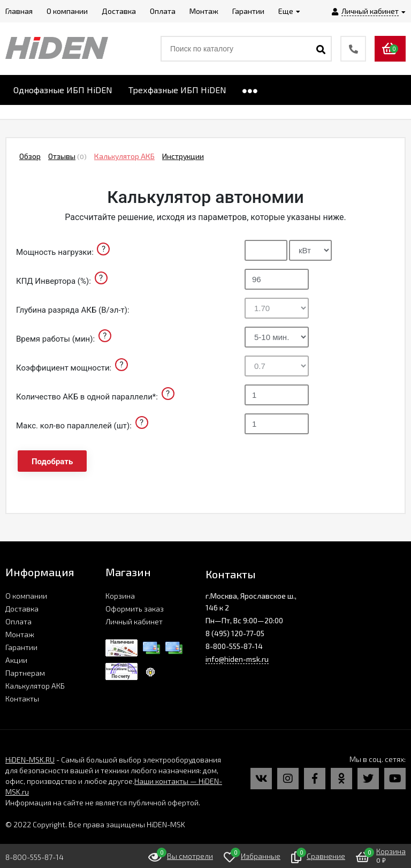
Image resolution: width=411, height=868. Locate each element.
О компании (26, 596)
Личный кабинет (134, 621)
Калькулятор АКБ (124, 156)
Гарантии (21, 647)
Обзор (30, 156)
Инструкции (183, 156)
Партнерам (25, 673)
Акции (16, 660)
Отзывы (62, 156)
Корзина (120, 596)
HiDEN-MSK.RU (30, 760)
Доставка (22, 609)
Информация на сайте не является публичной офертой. (103, 802)
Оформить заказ (135, 609)
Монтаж (20, 634)
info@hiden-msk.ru (237, 659)
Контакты (22, 699)
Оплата (18, 621)
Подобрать (52, 462)
